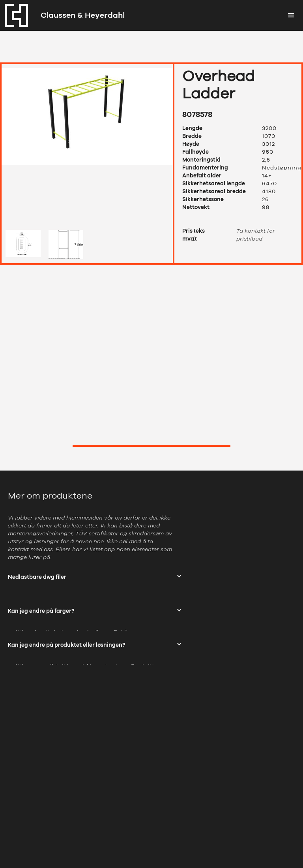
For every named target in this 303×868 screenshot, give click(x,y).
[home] (62, 15)
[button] (291, 15)
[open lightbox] (87, 145)
